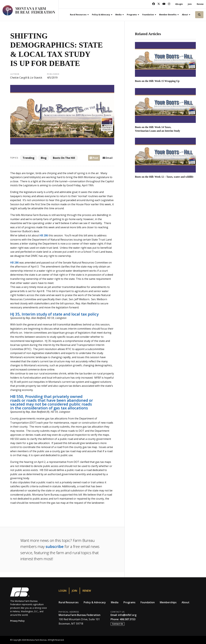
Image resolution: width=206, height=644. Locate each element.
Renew (200, 4)
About (186, 602)
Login (63, 591)
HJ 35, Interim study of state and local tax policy (54, 314)
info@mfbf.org (127, 615)
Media (115, 602)
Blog (44, 158)
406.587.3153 (128, 619)
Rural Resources (69, 602)
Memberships (168, 602)
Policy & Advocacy (95, 602)
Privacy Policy (17, 621)
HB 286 (44, 235)
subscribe (55, 546)
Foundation (148, 602)
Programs (129, 602)
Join (190, 4)
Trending (29, 158)
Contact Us (118, 624)
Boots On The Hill (64, 158)
